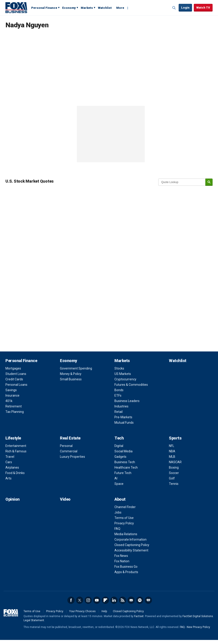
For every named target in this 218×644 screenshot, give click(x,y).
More (120, 8)
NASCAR (175, 462)
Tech (119, 438)
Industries (121, 406)
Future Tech (123, 473)
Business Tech (125, 462)
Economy (69, 8)
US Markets (123, 374)
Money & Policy (71, 374)
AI (116, 478)
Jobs (118, 512)
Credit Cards (14, 379)
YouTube (97, 600)
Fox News (121, 556)
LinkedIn (114, 600)
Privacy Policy (124, 523)
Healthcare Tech (126, 467)
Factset (139, 616)
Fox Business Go (126, 567)
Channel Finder (125, 507)
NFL (172, 446)
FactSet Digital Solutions (198, 616)
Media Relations (126, 534)
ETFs (118, 395)
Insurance (12, 395)
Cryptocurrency (125, 379)
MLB (172, 457)
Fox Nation (122, 561)
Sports (175, 438)
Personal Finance (44, 8)
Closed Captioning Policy (132, 545)
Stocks (119, 368)
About (120, 499)
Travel (10, 457)
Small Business (71, 379)
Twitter (80, 600)
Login (185, 8)
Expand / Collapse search (174, 8)
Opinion (13, 499)
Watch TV (203, 8)
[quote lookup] (182, 182)
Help (104, 611)
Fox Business (16, 7)
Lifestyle (13, 438)
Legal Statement (34, 620)
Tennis (174, 484)
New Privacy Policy (198, 627)
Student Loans (16, 374)
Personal (66, 446)
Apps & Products (126, 572)
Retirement (14, 406)
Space (119, 484)
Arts (8, 478)
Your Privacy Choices (82, 611)
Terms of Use (124, 518)
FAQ (117, 529)
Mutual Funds (124, 423)
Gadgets (120, 457)
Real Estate (70, 438)
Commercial (69, 451)
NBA (172, 451)
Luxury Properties (72, 457)
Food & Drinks (15, 473)
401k (9, 401)
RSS (123, 600)
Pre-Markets (123, 417)
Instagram (88, 600)
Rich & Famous (16, 451)
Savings (11, 390)
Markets (87, 8)
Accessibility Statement (131, 550)
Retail (118, 412)
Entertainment (16, 446)
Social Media (123, 451)
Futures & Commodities (131, 385)
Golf (172, 478)
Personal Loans (16, 385)
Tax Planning (15, 412)
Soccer (174, 473)
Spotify (140, 600)
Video (65, 499)
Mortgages (13, 368)
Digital (119, 446)
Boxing (174, 467)
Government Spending (76, 368)
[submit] (209, 182)
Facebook (71, 600)
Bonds (119, 390)
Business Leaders (127, 401)
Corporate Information (130, 539)
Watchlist (105, 8)
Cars (9, 462)
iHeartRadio (148, 600)
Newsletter (131, 600)
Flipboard (105, 600)
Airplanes (12, 467)
